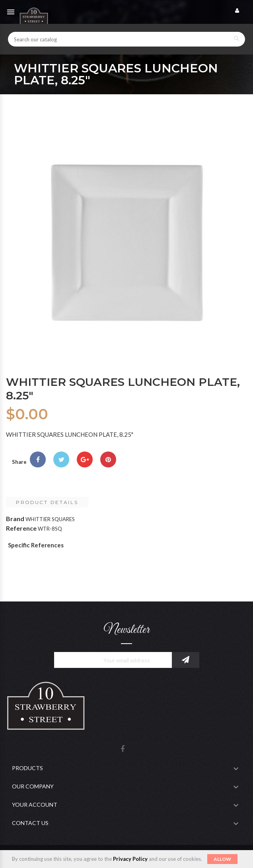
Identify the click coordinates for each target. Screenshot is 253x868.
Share (38, 459)
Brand (15, 519)
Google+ (85, 459)
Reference (21, 528)
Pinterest (108, 459)
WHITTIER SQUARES (50, 519)
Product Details (47, 502)
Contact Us (30, 823)
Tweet (61, 459)
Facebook (123, 749)
